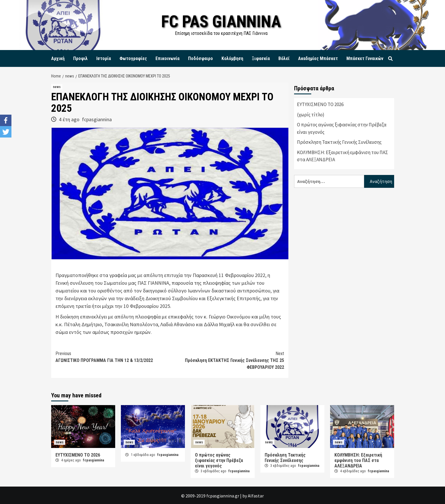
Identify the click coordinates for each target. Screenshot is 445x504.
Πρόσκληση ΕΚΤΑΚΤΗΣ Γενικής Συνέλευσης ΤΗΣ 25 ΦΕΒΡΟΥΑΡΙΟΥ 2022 (227, 360)
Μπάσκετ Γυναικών (365, 58)
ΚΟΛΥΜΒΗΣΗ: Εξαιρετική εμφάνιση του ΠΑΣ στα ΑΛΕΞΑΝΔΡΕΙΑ (343, 156)
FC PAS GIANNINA (221, 21)
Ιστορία (104, 58)
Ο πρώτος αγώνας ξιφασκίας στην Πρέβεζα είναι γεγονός (342, 128)
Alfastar (256, 496)
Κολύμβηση (232, 58)
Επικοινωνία (167, 58)
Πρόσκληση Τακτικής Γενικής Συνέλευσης (339, 142)
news (57, 87)
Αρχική (58, 58)
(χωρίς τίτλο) (311, 115)
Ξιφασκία (261, 58)
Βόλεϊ (284, 58)
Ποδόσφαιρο (200, 58)
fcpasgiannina (97, 119)
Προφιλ (80, 58)
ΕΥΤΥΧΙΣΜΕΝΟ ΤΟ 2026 (320, 104)
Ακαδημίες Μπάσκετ (318, 58)
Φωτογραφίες (133, 58)
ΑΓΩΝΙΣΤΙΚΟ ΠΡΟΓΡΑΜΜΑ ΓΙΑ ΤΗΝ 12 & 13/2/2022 (113, 357)
